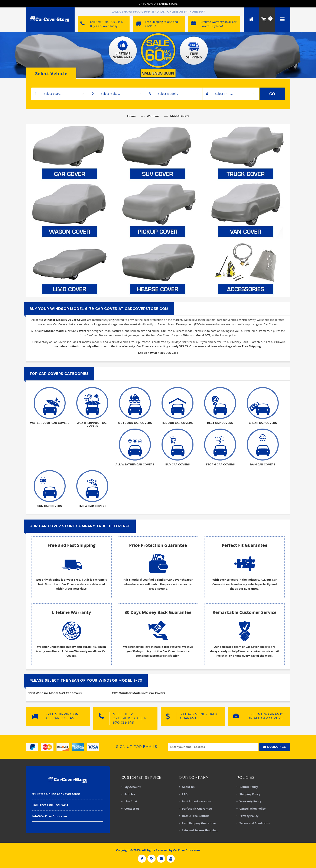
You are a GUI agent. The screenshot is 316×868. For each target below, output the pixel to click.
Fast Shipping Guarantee (199, 823)
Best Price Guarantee (197, 801)
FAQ (185, 794)
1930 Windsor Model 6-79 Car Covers (55, 693)
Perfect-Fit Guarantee (197, 809)
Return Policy (249, 787)
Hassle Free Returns (196, 816)
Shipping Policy (250, 794)
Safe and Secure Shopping (200, 830)
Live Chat (131, 801)
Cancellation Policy (253, 809)
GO (272, 94)
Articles (130, 794)
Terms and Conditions (255, 823)
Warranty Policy (250, 801)
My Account (133, 787)
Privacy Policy (249, 816)
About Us (188, 787)
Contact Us (132, 809)
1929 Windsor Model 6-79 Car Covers (138, 693)
